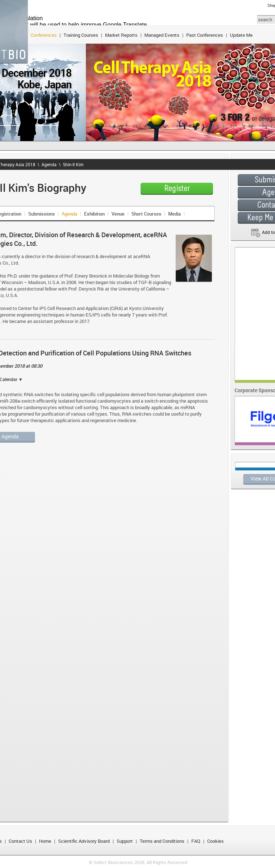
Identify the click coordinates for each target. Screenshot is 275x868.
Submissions (42, 214)
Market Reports (121, 35)
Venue (118, 214)
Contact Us (20, 841)
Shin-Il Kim (73, 164)
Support (125, 841)
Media (174, 214)
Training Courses (81, 35)
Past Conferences (205, 35)
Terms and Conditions (162, 841)
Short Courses (146, 214)
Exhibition (94, 214)
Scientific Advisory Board (84, 841)
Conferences (44, 35)
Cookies (215, 841)
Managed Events (162, 35)
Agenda (49, 164)
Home (45, 841)
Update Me (241, 35)
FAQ (196, 841)
